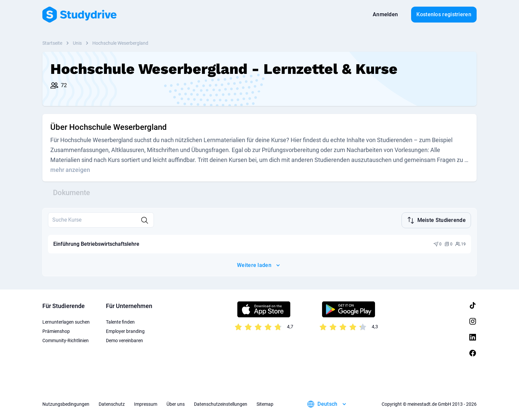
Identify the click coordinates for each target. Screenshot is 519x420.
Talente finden (120, 321)
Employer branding (125, 331)
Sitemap (265, 403)
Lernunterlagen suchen (66, 321)
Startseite (52, 43)
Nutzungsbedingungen (66, 403)
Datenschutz (112, 403)
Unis (77, 43)
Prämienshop (56, 331)
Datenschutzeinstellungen (221, 403)
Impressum (146, 403)
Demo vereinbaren (124, 340)
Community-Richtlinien (66, 340)
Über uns (176, 403)
